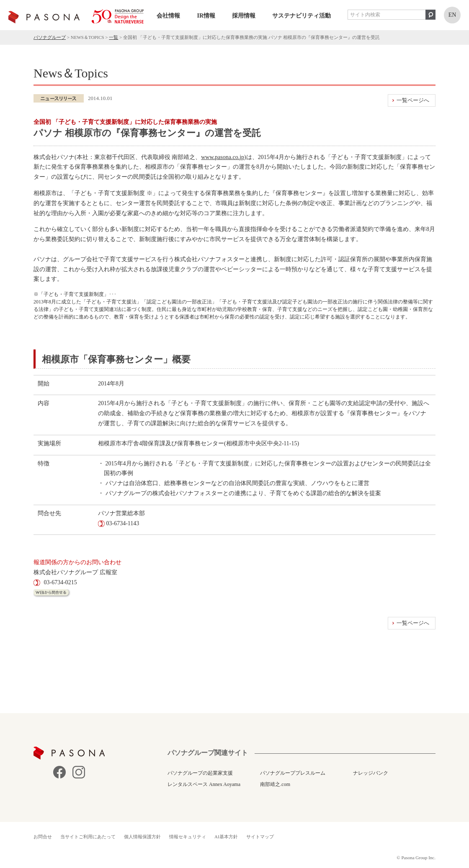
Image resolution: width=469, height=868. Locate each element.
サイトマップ (260, 837)
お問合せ (43, 837)
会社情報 (168, 16)
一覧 (113, 37)
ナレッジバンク (371, 773)
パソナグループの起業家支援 (200, 773)
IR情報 (206, 16)
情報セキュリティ (188, 837)
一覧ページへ (413, 100)
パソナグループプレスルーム (293, 773)
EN (452, 15)
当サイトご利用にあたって (88, 837)
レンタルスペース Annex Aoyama (204, 784)
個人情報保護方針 (142, 837)
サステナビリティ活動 (301, 16)
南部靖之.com (275, 784)
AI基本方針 (226, 837)
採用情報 (244, 16)
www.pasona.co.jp (223, 157)
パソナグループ (50, 37)
